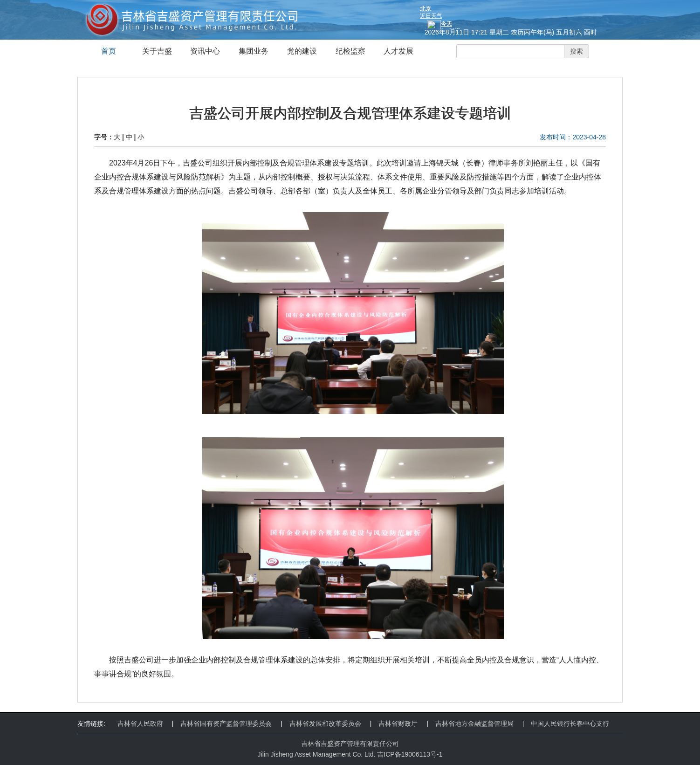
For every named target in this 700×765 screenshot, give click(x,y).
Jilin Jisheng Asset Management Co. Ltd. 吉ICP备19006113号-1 (350, 754)
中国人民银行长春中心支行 (570, 724)
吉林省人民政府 (140, 724)
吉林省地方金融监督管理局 (474, 724)
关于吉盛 (157, 51)
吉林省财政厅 (398, 724)
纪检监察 (350, 51)
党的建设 (302, 51)
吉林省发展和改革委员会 (325, 724)
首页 (109, 51)
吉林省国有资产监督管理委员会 (226, 724)
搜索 (576, 51)
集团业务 (254, 51)
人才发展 (398, 51)
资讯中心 (205, 51)
